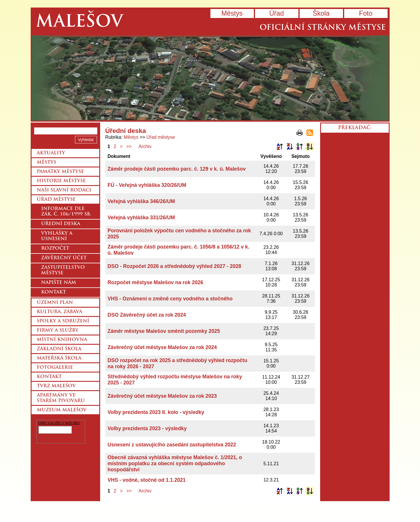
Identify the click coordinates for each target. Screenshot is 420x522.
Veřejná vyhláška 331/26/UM (141, 218)
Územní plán (55, 303)
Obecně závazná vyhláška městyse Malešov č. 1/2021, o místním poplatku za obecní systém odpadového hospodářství (175, 463)
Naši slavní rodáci (64, 190)
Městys (232, 13)
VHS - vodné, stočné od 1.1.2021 (147, 480)
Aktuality (51, 153)
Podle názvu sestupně (290, 147)
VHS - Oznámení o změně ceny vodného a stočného (170, 299)
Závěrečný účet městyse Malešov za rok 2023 (162, 396)
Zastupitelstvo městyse (63, 270)
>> (129, 146)
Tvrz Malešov (56, 386)
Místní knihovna (62, 340)
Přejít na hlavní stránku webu (210, 78)
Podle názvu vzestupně (280, 147)
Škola (321, 13)
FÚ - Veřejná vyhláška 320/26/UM (147, 185)
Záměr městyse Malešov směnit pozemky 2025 (164, 331)
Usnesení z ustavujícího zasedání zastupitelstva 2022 (172, 445)
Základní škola (59, 349)
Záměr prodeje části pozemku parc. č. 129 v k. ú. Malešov (177, 169)
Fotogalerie (55, 368)
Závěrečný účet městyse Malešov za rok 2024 (162, 347)
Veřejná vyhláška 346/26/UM (141, 201)
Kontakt (54, 292)
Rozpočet (55, 249)
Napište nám (59, 283)
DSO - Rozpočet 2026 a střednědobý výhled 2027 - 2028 (175, 266)
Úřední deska (61, 224)
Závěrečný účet (64, 258)
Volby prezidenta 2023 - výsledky (147, 428)
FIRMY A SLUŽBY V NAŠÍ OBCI (59, 423)
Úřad (276, 13)
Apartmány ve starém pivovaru (61, 398)
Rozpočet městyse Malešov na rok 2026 (156, 282)
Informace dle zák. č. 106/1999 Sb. (66, 212)
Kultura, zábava (59, 312)
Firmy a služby (58, 331)
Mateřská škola (59, 358)
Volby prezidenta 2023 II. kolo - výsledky (156, 412)
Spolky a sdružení (63, 321)
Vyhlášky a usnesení (57, 236)
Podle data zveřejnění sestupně (310, 147)
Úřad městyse (161, 137)
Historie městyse (61, 181)
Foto (366, 13)
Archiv (145, 146)
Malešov (79, 22)
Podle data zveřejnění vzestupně (300, 147)
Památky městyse (60, 172)
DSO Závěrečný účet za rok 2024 (147, 315)
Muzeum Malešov (62, 410)
